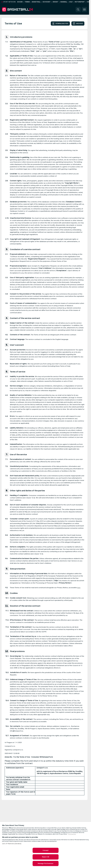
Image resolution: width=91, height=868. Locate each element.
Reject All (45, 857)
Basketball (36, 2)
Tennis (27, 2)
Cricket (55, 2)
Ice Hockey (47, 2)
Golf (71, 2)
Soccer (20, 2)
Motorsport (80, 2)
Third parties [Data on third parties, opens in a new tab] (72, 834)
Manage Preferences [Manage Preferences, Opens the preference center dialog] (45, 863)
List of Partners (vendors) (12, 844)
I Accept (46, 850)
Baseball (64, 2)
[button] (78, 9)
